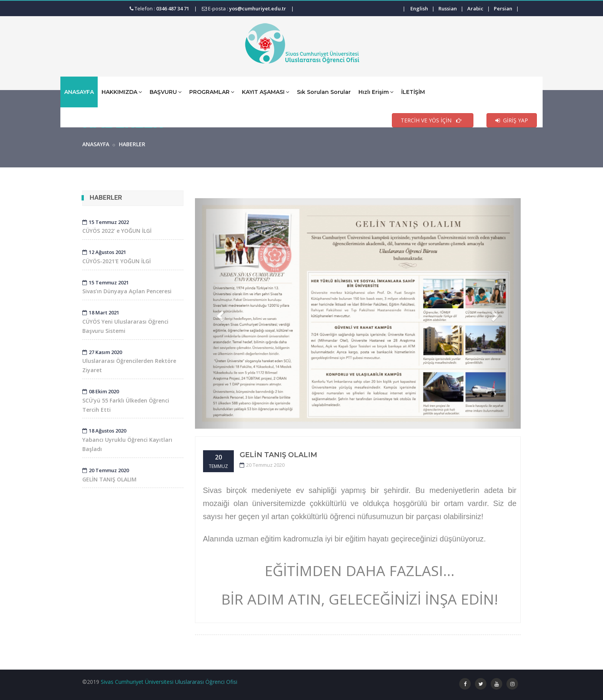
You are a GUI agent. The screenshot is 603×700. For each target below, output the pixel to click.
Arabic (475, 8)
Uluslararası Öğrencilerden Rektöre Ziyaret (129, 361)
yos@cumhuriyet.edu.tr (258, 8)
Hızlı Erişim (376, 92)
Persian (503, 8)
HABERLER (132, 144)
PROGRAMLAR (212, 92)
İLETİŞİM (413, 92)
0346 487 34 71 (173, 8)
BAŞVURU (166, 92)
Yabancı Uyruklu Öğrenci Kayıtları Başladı (127, 440)
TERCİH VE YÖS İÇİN (433, 120)
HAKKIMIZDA (122, 92)
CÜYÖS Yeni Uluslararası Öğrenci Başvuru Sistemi (125, 322)
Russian (448, 8)
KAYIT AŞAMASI (266, 92)
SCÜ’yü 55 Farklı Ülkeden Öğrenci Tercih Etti (126, 401)
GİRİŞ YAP (512, 120)
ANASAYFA (79, 92)
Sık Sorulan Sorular (324, 92)
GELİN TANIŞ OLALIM (278, 455)
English (419, 8)
